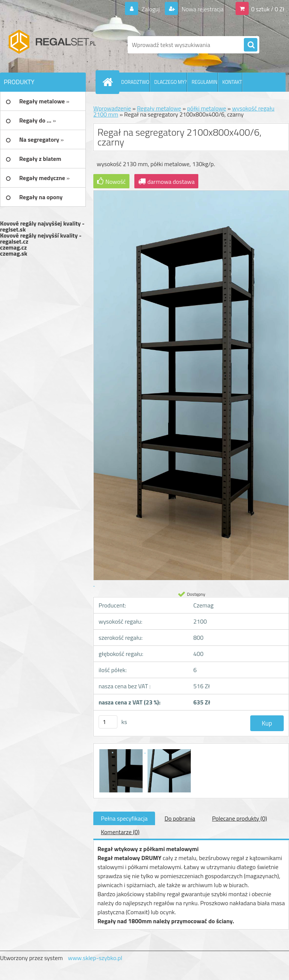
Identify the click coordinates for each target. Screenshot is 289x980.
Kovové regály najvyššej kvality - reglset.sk (42, 226)
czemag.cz (13, 247)
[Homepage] (109, 82)
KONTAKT (232, 82)
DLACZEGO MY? (171, 82)
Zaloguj (150, 9)
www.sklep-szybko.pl (95, 958)
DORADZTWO (135, 82)
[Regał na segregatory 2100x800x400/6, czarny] (122, 750)
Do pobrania (180, 818)
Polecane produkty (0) (239, 818)
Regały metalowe (159, 108)
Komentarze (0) (120, 832)
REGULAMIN (204, 82)
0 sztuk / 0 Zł (268, 9)
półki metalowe (207, 108)
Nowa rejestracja (202, 9)
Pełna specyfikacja (124, 818)
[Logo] (52, 45)
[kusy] (108, 722)
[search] (251, 45)
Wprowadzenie (112, 108)
